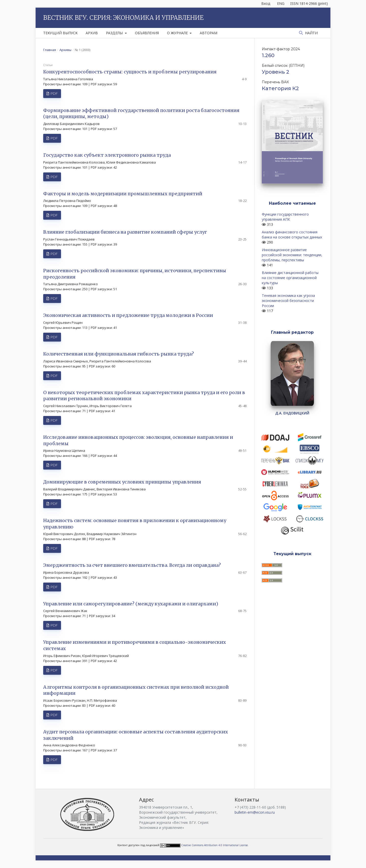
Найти (311, 33)
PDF (54, 93)
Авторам (209, 33)
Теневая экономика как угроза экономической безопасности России (288, 301)
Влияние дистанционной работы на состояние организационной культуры (290, 278)
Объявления (147, 33)
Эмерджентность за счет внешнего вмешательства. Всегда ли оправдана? (132, 565)
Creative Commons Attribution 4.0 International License (215, 845)
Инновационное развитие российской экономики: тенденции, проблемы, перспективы (292, 255)
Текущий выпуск (60, 33)
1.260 (268, 55)
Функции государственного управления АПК (285, 217)
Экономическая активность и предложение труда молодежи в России (128, 315)
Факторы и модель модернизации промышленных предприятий (123, 194)
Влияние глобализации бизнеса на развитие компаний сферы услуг (125, 232)
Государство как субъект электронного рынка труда (107, 155)
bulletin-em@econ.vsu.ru (255, 812)
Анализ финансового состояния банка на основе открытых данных (292, 235)
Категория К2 (280, 88)
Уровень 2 (276, 72)
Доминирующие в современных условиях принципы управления (122, 482)
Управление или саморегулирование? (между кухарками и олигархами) (131, 604)
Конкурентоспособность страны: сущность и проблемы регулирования (130, 72)
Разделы (115, 33)
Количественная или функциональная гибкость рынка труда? (119, 354)
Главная (50, 50)
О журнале (178, 33)
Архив (92, 33)
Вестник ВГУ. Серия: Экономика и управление (123, 18)
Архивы (65, 50)
